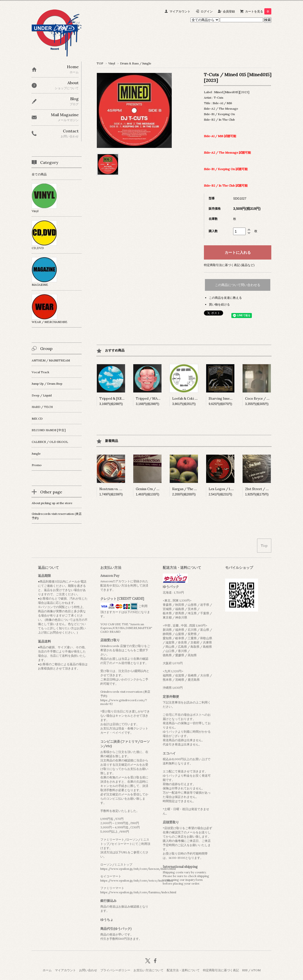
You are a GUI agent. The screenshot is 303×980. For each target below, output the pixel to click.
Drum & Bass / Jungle (136, 63)
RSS (245, 970)
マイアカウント (180, 11)
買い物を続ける (219, 304)
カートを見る (258, 11)
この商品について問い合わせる (238, 285)
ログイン (207, 11)
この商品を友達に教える (225, 298)
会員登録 (229, 11)
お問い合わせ (88, 970)
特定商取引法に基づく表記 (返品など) (229, 265)
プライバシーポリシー (115, 970)
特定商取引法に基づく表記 (221, 970)
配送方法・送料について (183, 970)
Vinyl (112, 63)
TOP (100, 63)
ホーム (47, 970)
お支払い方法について (149, 970)
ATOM (256, 970)
